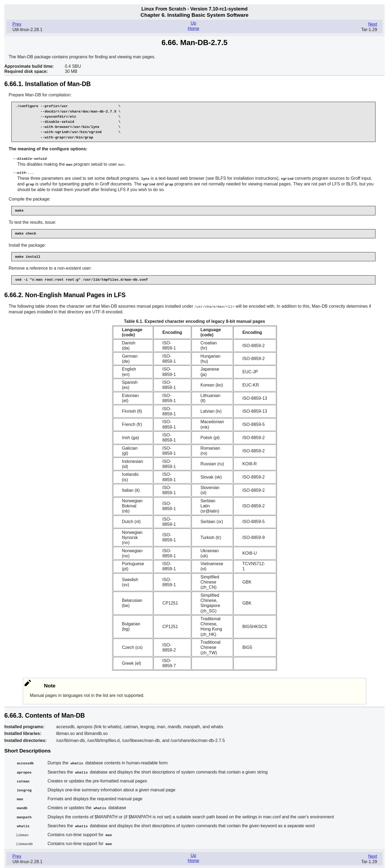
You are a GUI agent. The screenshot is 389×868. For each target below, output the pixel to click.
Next (373, 24)
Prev (17, 24)
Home (194, 28)
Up (193, 23)
